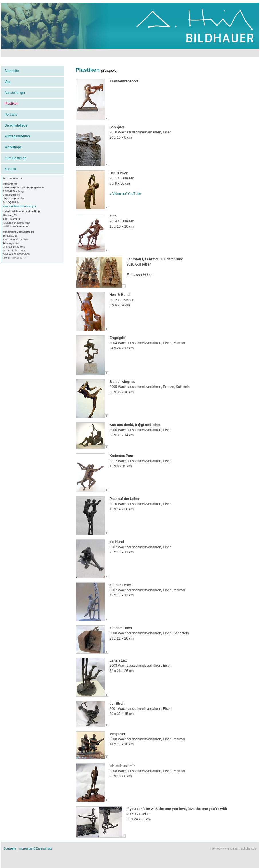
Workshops (13, 147)
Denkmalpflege (16, 125)
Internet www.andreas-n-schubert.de (233, 849)
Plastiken (12, 104)
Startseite (12, 71)
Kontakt (10, 169)
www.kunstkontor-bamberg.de (20, 206)
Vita (7, 82)
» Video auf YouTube (125, 194)
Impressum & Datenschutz (35, 849)
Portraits (11, 115)
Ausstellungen (15, 93)
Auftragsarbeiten (17, 136)
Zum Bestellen (16, 158)
